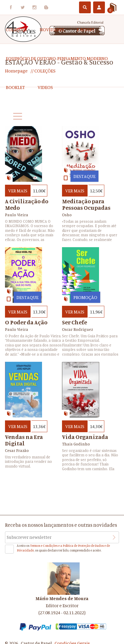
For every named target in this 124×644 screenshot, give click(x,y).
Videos (45, 87)
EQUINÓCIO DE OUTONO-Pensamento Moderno (57, 58)
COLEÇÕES (16, 29)
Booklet (15, 87)
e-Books (86, 29)
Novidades (52, 29)
